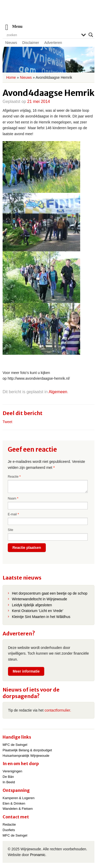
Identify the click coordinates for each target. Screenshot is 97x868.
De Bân (8, 777)
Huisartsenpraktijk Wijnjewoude (26, 756)
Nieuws (11, 43)
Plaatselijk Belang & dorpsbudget (27, 750)
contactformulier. (58, 710)
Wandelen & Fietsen (18, 809)
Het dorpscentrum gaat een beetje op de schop (50, 593)
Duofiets (9, 830)
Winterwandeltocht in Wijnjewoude (39, 599)
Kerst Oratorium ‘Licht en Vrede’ (38, 611)
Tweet (7, 422)
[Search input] (43, 35)
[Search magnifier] (91, 35)
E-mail (13, 514)
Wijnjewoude (49, 14)
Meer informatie (26, 671)
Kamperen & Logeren (19, 798)
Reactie (14, 477)
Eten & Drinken (14, 803)
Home (11, 77)
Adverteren (53, 43)
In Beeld (9, 782)
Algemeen (58, 392)
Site (10, 530)
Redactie (9, 824)
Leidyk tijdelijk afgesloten (32, 605)
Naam (13, 498)
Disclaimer (31, 43)
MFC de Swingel (15, 745)
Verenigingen (12, 771)
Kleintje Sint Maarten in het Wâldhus (41, 617)
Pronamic (38, 855)
